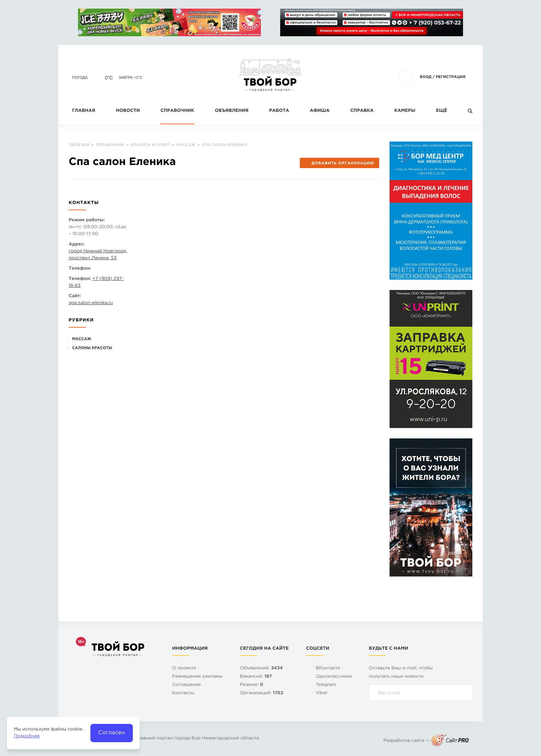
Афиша (320, 111)
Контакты (183, 693)
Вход (426, 77)
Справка (362, 111)
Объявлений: (261, 668)
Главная (84, 111)
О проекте (184, 668)
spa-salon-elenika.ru (91, 303)
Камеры (405, 111)
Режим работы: (87, 220)
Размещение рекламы (197, 677)
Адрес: (77, 245)
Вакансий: (256, 677)
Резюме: (252, 685)
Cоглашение (186, 685)
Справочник (177, 111)
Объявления (232, 111)
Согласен (112, 733)
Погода (80, 78)
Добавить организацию (339, 163)
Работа (279, 111)
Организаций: (262, 693)
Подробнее (27, 736)
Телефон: (80, 269)
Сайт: (75, 296)
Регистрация (451, 77)
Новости (128, 111)
